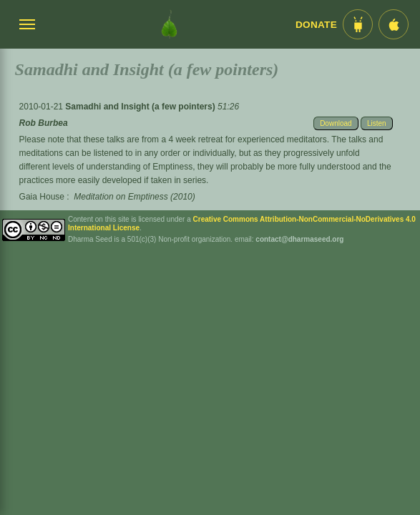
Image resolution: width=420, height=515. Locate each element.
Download (336, 123)
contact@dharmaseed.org (299, 239)
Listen (377, 123)
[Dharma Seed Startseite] (169, 24)
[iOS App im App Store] (394, 24)
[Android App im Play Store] (358, 24)
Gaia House (42, 197)
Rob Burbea (44, 123)
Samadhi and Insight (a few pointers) (141, 107)
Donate (316, 25)
